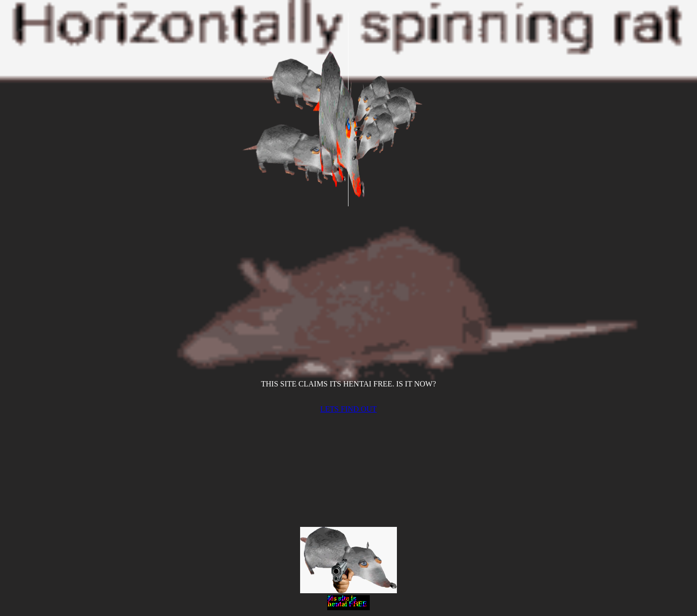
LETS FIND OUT (348, 409)
